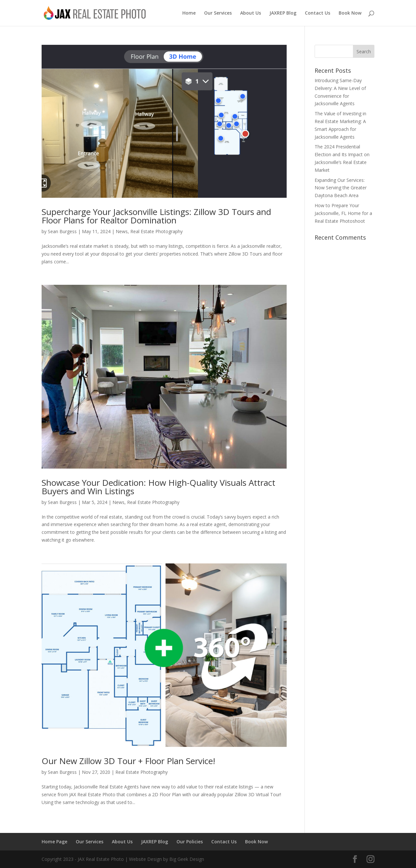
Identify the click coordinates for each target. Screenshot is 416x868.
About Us (251, 13)
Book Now (350, 13)
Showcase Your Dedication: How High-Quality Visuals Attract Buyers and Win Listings (158, 487)
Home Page (54, 842)
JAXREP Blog (283, 13)
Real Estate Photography (156, 231)
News (122, 231)
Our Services (218, 13)
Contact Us (318, 13)
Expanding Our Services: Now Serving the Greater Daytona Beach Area (341, 188)
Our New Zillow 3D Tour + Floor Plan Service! (128, 761)
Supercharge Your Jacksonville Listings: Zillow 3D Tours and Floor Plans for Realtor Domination (156, 216)
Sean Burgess (62, 231)
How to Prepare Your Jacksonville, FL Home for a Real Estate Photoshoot (343, 213)
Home (189, 13)
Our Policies (190, 842)
